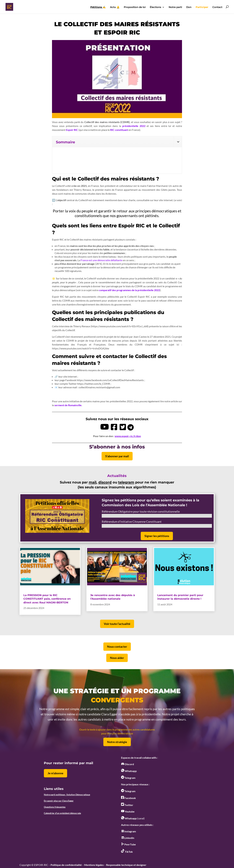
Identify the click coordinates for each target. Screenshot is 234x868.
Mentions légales (94, 865)
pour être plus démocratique (117, 733)
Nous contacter (117, 647)
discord (105, 482)
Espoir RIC (72, 130)
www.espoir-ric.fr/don (128, 436)
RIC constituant (119, 130)
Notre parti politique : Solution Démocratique (67, 795)
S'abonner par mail (117, 456)
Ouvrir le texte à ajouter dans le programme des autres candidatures (117, 729)
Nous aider (117, 658)
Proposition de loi (135, 7)
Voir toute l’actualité (117, 624)
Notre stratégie (117, 742)
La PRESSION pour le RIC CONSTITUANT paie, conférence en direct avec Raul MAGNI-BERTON (47, 599)
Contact (217, 7)
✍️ (98, 7)
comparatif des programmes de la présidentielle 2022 (129, 290)
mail (93, 482)
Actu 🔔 (115, 7)
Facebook (128, 798)
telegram (126, 482)
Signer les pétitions (157, 536)
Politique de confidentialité (66, 865)
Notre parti (175, 7)
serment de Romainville (68, 405)
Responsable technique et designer (126, 865)
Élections (156, 7)
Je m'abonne (55, 773)
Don (189, 7)
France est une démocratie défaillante (101, 260)
